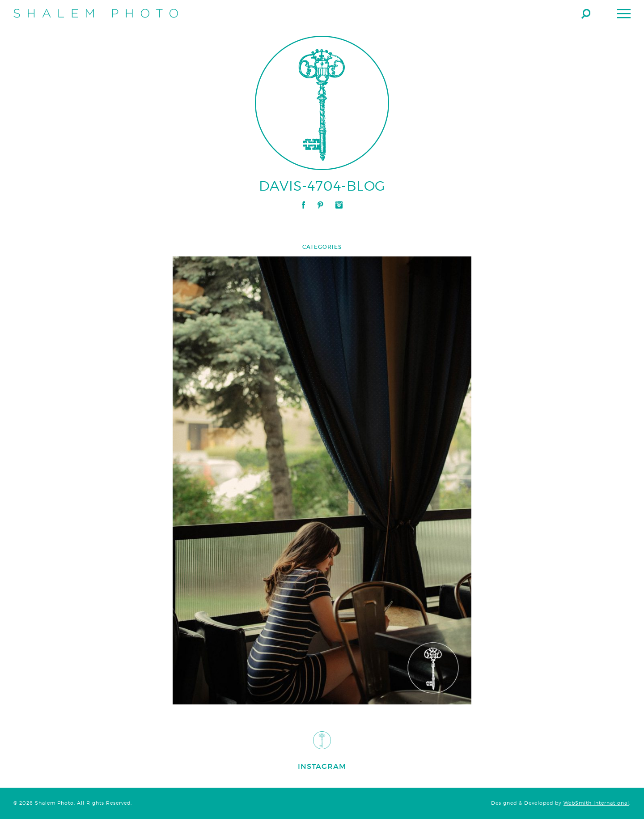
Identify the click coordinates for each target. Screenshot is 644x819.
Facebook (303, 205)
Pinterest (320, 205)
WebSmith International (596, 803)
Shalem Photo (96, 13)
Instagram (339, 205)
